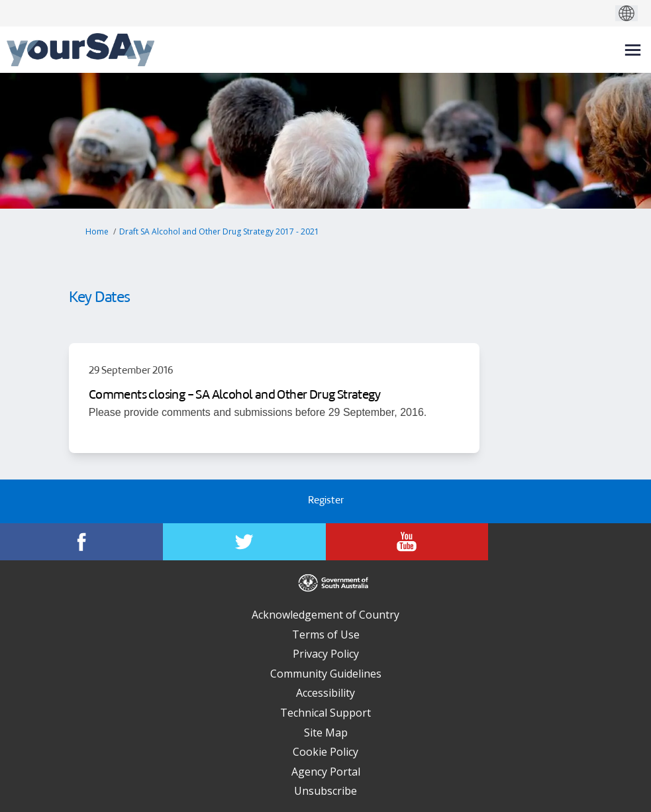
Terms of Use (326, 634)
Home (97, 231)
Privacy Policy (326, 654)
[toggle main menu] (633, 50)
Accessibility (325, 693)
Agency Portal (326, 772)
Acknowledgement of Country (325, 615)
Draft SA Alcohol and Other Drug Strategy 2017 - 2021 (219, 231)
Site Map (326, 733)
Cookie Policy (325, 752)
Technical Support (325, 713)
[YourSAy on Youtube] (407, 542)
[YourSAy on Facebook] (81, 542)
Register (326, 501)
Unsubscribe (325, 791)
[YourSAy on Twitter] (244, 542)
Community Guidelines (326, 674)
